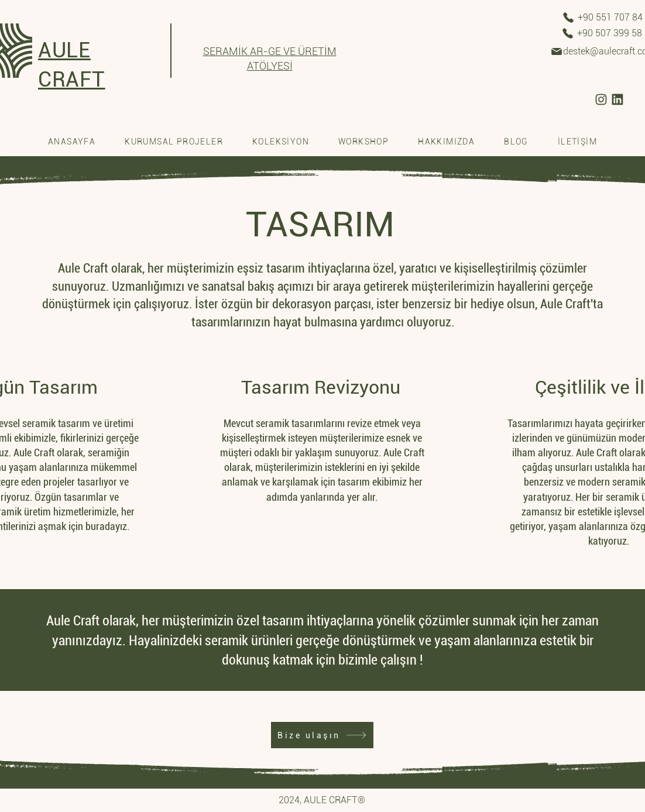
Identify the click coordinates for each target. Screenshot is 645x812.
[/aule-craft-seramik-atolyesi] (617, 100)
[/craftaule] (601, 100)
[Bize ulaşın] (322, 735)
